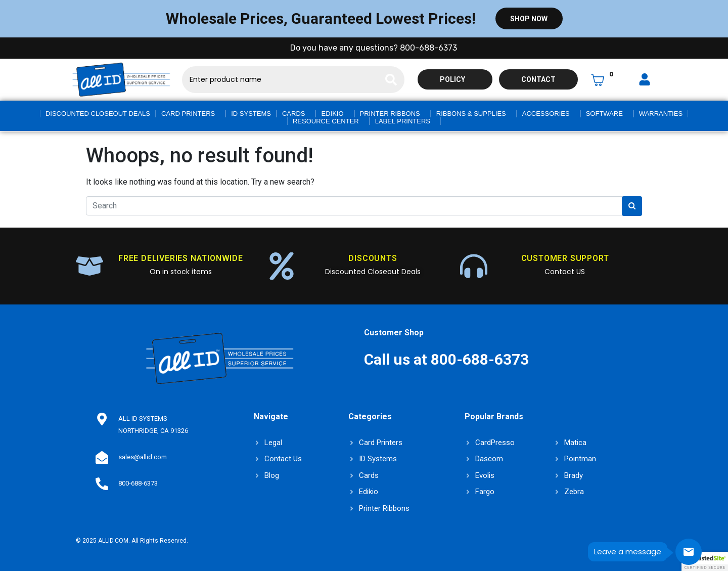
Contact (538, 79)
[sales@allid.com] (102, 457)
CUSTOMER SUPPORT (565, 258)
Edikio (332, 114)
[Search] (391, 80)
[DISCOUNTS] (282, 266)
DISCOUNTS (373, 258)
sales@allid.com (142, 457)
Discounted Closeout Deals (98, 114)
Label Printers (403, 121)
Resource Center (326, 121)
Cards (294, 114)
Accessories (546, 114)
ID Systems (251, 114)
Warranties (661, 114)
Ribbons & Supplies (471, 114)
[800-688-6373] (102, 484)
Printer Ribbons (390, 114)
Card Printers (188, 114)
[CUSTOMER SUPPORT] (474, 266)
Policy (452, 79)
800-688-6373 (138, 483)
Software (604, 114)
